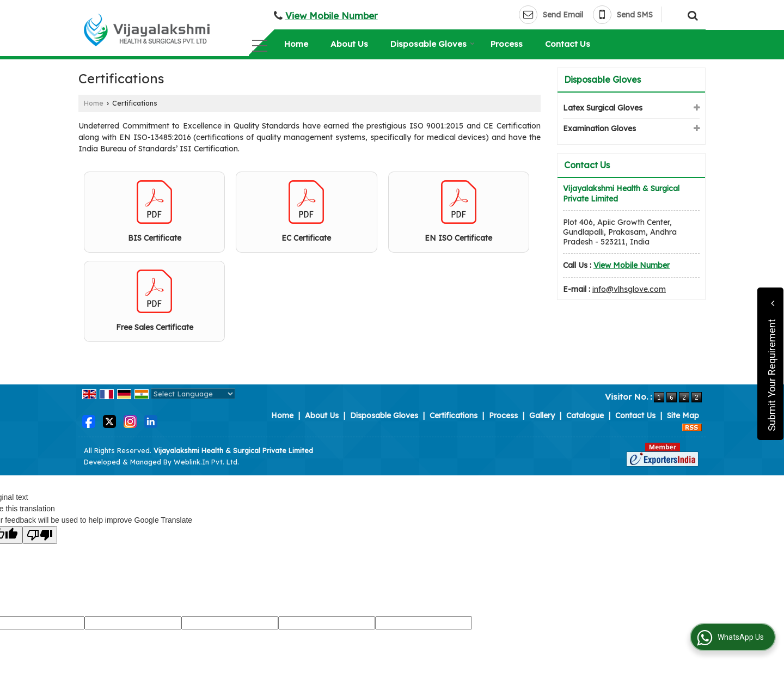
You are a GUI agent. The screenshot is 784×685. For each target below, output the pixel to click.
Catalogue (585, 415)
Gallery (542, 415)
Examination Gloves (599, 129)
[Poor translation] (40, 535)
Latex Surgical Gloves (603, 108)
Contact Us (568, 44)
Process (507, 44)
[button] (332, 16)
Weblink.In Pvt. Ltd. (206, 462)
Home (296, 44)
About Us (349, 44)
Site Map (683, 415)
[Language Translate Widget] (193, 394)
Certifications (454, 415)
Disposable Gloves (433, 44)
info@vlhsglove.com (629, 289)
